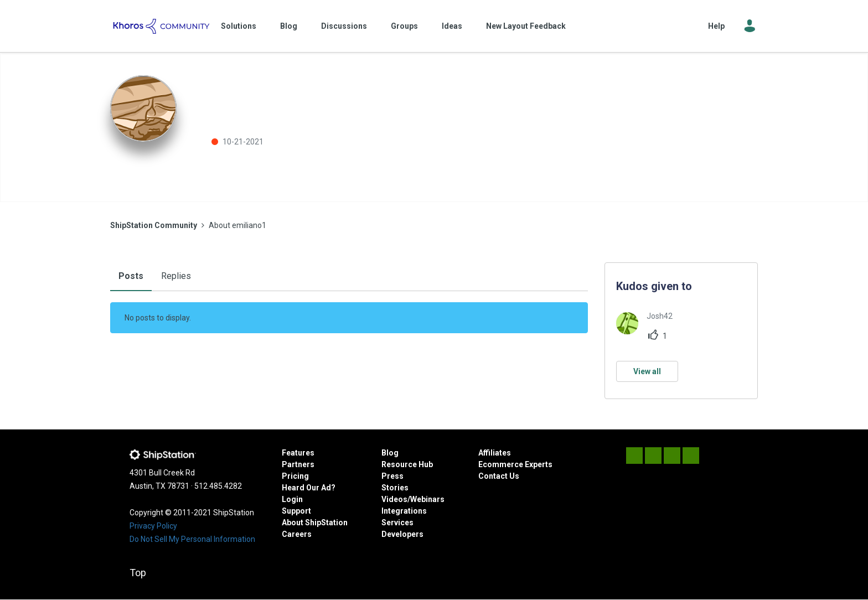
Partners (298, 464)
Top (138, 573)
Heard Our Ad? (309, 488)
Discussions (344, 26)
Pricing (295, 476)
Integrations (404, 511)
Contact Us (499, 476)
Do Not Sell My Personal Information (192, 539)
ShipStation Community (161, 26)
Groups (404, 26)
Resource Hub (407, 464)
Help (716, 26)
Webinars (427, 499)
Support (296, 511)
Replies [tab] (176, 276)
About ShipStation (315, 523)
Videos (394, 499)
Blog (289, 26)
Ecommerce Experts (515, 464)
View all (647, 371)
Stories (395, 488)
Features (298, 453)
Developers (402, 534)
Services (397, 523)
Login (292, 499)
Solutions (239, 26)
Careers (297, 534)
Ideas (452, 26)
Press (392, 476)
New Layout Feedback (526, 26)
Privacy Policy (153, 526)
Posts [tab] (131, 276)
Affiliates (495, 453)
